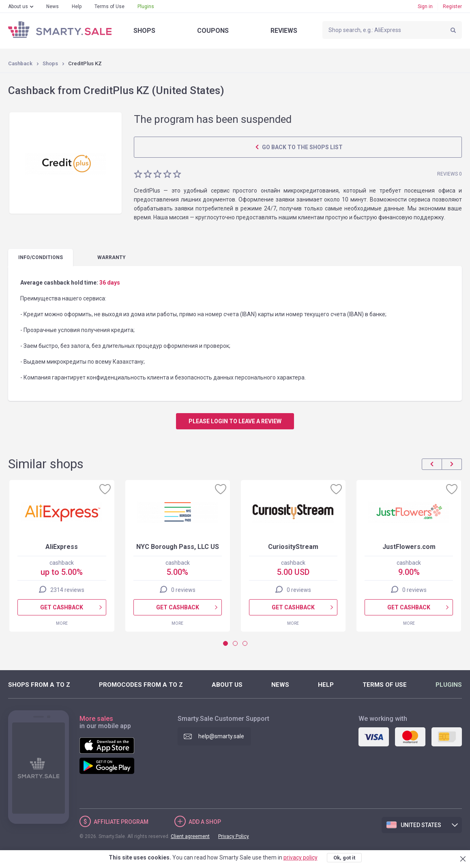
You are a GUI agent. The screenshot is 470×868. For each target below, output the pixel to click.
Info (41, 257)
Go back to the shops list (302, 147)
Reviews (284, 31)
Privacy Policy (234, 836)
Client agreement (190, 836)
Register (452, 6)
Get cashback (62, 607)
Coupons (213, 31)
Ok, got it (344, 858)
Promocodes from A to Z (141, 685)
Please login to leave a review (235, 421)
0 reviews (183, 590)
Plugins (146, 6)
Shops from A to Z (39, 685)
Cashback (20, 63)
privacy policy (300, 857)
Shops (144, 31)
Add (205, 822)
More (62, 623)
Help (77, 6)
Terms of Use (109, 6)
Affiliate (121, 822)
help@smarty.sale (221, 736)
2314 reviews (67, 590)
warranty (112, 257)
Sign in (425, 6)
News (53, 6)
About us (18, 6)
